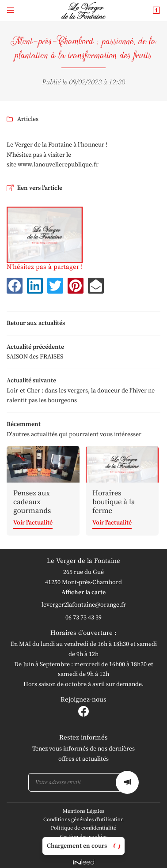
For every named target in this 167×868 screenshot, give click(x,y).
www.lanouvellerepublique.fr (58, 165)
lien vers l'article (40, 188)
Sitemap (83, 841)
